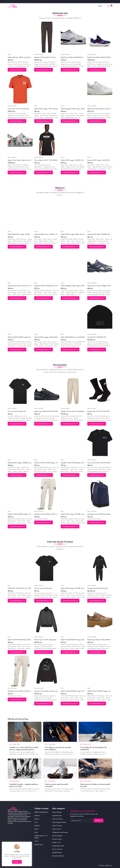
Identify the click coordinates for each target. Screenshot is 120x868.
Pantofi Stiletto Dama (58, 846)
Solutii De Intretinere (58, 856)
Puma (36, 832)
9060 (36, 829)
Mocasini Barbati (57, 836)
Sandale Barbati (57, 853)
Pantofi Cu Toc (57, 842)
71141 (36, 841)
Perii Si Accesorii (57, 849)
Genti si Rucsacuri (58, 819)
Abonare (99, 820)
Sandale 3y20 (39, 845)
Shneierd (37, 816)
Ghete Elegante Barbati (59, 822)
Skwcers (37, 819)
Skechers (37, 826)
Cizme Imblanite (57, 812)
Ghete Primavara (57, 826)
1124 (36, 822)
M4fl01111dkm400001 (41, 812)
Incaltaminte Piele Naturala (60, 832)
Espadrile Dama (57, 816)
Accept (17, 862)
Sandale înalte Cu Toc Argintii (41, 837)
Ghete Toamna (57, 829)
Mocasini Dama (57, 839)
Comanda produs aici (17, 70)
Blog (100, 6)
